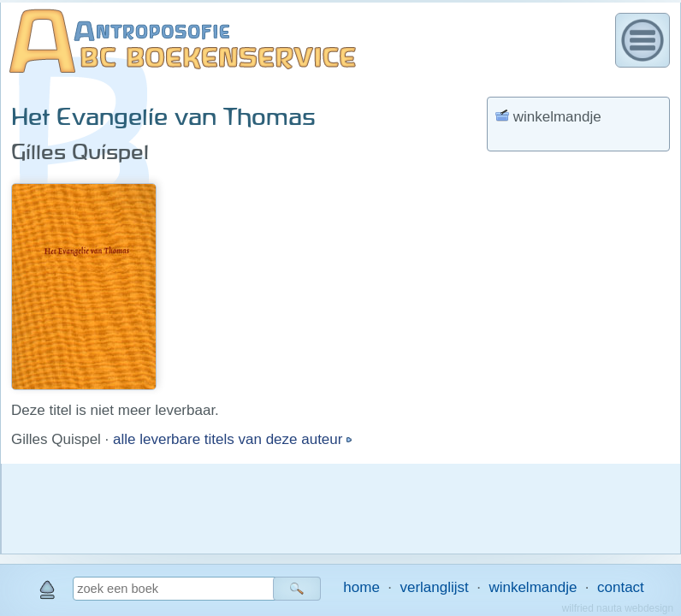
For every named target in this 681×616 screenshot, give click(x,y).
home (361, 587)
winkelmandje (533, 587)
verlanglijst (434, 587)
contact (621, 587)
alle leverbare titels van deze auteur (230, 439)
